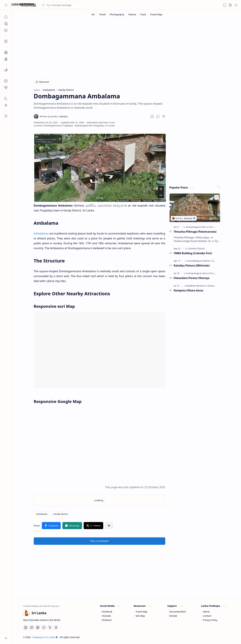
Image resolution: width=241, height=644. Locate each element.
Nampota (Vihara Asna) (188, 290)
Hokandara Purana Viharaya (192, 278)
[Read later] (152, 116)
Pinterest (107, 620)
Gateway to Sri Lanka (45, 637)
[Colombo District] (196, 248)
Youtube (106, 616)
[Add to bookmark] (217, 197)
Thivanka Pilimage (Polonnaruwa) (195, 232)
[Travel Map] (156, 14)
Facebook (107, 612)
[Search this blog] (64, 5)
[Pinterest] (38, 627)
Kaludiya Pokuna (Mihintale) (192, 265)
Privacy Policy (210, 620)
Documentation (178, 612)
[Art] (93, 14)
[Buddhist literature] (197, 286)
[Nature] (132, 14)
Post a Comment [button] (99, 541)
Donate (173, 616)
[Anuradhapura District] (200, 261)
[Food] (143, 14)
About (206, 612)
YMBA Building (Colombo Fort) (193, 253)
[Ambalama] (42, 514)
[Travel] (102, 14)
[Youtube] (32, 627)
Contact (207, 616)
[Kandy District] (61, 514)
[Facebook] (26, 627)
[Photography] (117, 14)
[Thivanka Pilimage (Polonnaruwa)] (195, 208)
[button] (6, 5)
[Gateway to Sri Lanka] (23, 5)
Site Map (140, 616)
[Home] (6, 17)
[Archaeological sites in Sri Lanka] (203, 227)
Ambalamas (41, 233)
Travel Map (141, 612)
